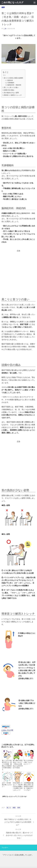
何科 (19, 808)
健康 (3, 7)
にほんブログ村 (7, 730)
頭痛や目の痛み (9, 90)
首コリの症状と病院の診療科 (14, 78)
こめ (5, 29)
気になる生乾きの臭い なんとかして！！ (29, 762)
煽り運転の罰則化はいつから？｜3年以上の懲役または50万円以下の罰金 (18, 764)
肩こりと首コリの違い (11, 87)
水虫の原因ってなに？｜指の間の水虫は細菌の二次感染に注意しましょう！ (18, 786)
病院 (14, 808)
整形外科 (10, 80)
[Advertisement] (18, 271)
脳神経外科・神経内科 (14, 85)
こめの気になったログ (12, 2)
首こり (9, 808)
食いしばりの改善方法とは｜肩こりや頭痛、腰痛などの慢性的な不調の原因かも (7, 765)
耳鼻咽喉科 (11, 83)
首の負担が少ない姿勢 (11, 93)
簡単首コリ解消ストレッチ (13, 95)
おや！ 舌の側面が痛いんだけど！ (7, 785)
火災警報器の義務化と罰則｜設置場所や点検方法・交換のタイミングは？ (29, 786)
